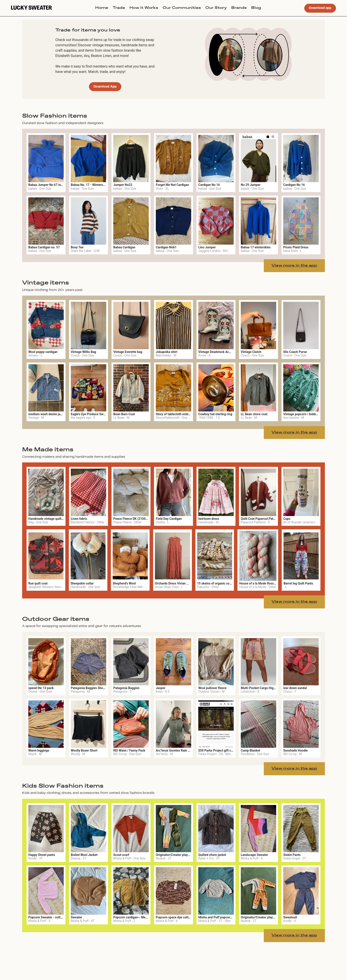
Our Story (216, 8)
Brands (239, 8)
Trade (119, 8)
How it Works (144, 8)
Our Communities (182, 8)
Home (102, 8)
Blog (256, 8)
